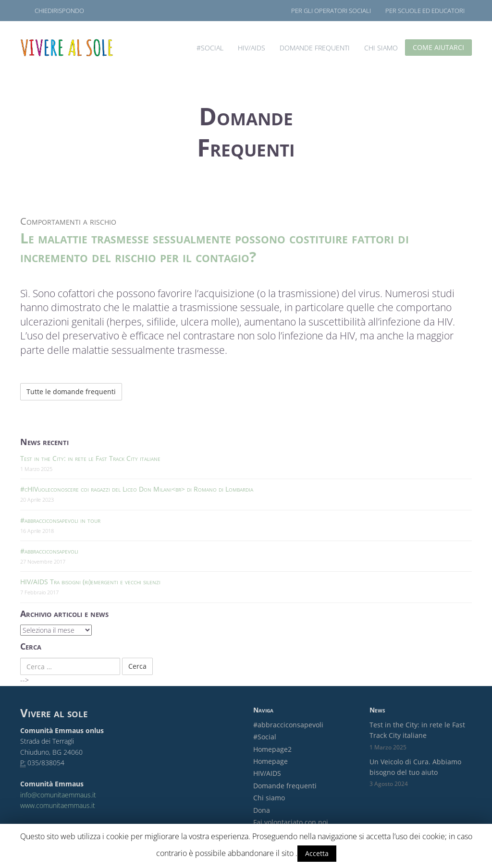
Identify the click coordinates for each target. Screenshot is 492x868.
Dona (262, 810)
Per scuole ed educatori (425, 11)
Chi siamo (381, 48)
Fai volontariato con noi (291, 822)
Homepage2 (272, 749)
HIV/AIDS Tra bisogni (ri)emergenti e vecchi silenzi (90, 582)
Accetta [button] (317, 853)
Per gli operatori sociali (331, 11)
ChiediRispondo (59, 11)
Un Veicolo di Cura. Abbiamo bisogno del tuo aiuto (415, 767)
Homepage (271, 761)
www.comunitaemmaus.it (58, 805)
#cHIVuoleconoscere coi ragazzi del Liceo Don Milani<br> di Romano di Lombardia (137, 489)
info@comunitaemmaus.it (58, 795)
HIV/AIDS (252, 48)
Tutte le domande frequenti (71, 392)
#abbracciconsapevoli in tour (60, 520)
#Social (210, 48)
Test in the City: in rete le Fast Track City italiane (90, 458)
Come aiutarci (438, 47)
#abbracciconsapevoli (49, 551)
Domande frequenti (315, 48)
